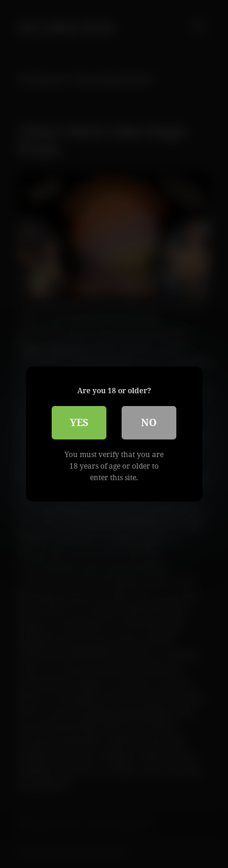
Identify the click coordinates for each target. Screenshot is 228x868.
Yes (79, 422)
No (149, 422)
